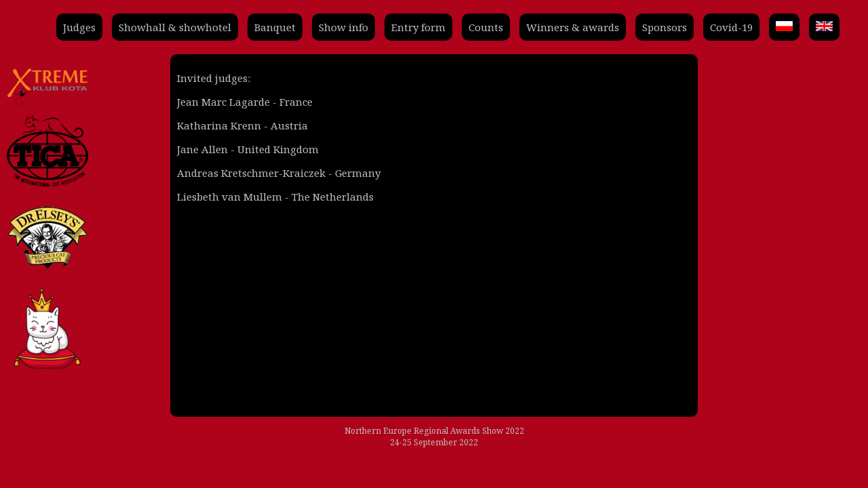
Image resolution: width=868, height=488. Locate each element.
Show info (343, 27)
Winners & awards (573, 27)
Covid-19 (731, 27)
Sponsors (665, 27)
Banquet (275, 27)
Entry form (418, 27)
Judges (79, 27)
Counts (486, 27)
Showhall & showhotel (175, 27)
